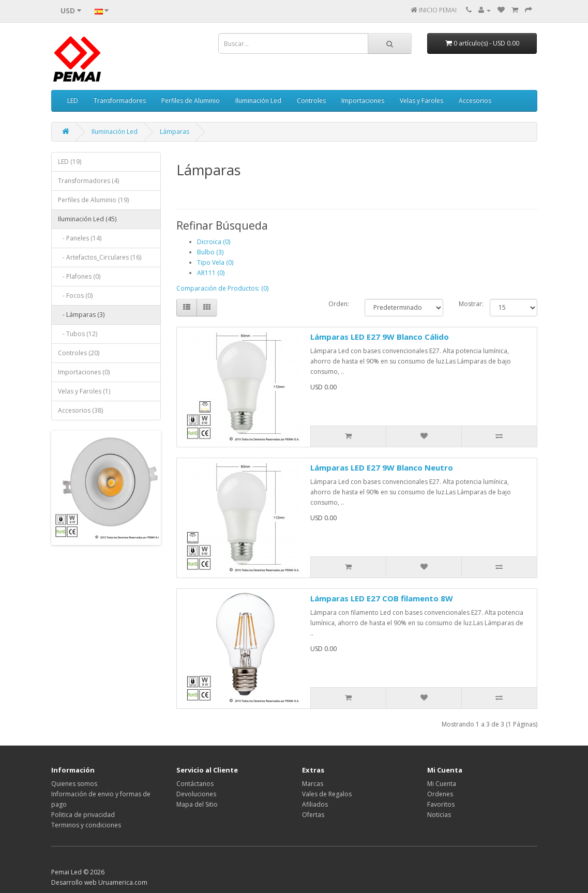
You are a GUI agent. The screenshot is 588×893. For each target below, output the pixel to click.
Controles (311, 101)
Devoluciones (196, 794)
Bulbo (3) (210, 252)
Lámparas (175, 132)
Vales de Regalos (327, 794)
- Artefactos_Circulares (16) (100, 257)
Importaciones (363, 101)
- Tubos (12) (78, 334)
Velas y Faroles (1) (84, 391)
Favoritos (441, 804)
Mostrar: (467, 304)
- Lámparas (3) (81, 315)
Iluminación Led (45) (87, 219)
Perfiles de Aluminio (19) (93, 200)
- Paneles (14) (80, 238)
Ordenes (440, 794)
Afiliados (315, 804)
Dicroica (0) (214, 242)
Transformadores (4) (88, 181)
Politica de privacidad (83, 815)
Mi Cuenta (442, 784)
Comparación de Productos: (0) (222, 288)
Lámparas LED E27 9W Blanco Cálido (380, 337)
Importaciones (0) (84, 372)
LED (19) (70, 162)
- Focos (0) (75, 296)
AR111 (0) (211, 273)
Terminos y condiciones (86, 825)
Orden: (339, 304)
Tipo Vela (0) (215, 262)
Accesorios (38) (80, 410)
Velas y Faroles (421, 101)
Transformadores (120, 101)
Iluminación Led (258, 101)
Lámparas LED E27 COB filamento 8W (382, 598)
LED (73, 101)
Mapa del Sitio (197, 804)
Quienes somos (74, 784)
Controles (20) (79, 353)
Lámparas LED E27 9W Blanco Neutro (382, 467)
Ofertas (313, 815)
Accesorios (475, 101)
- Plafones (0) (79, 276)
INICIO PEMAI (438, 10)
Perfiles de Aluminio (191, 101)
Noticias (439, 815)
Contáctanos (195, 784)
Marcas (313, 784)
